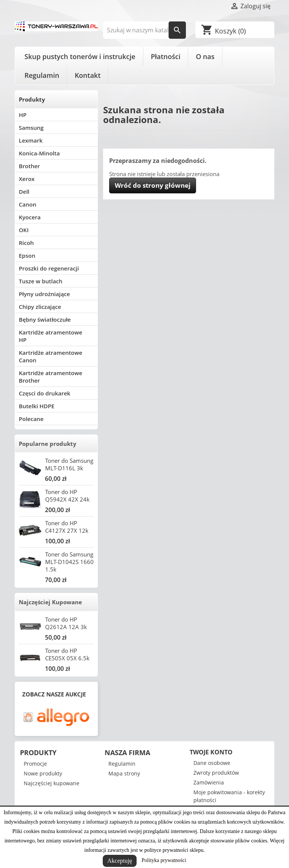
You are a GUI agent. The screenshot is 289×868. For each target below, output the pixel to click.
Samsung (31, 128)
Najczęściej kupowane (52, 783)
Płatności (166, 56)
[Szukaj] (145, 30)
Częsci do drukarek (45, 393)
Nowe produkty (43, 773)
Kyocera (30, 217)
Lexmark (31, 140)
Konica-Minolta (39, 153)
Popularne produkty (48, 444)
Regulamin (42, 75)
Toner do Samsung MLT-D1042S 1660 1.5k (69, 562)
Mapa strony (124, 773)
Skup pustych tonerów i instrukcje (80, 56)
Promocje (35, 764)
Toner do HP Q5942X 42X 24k (67, 496)
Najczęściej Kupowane (50, 602)
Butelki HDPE (37, 406)
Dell (24, 192)
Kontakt (87, 75)
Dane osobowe (212, 763)
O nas (205, 56)
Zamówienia (209, 782)
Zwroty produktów (216, 773)
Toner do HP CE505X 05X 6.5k (67, 654)
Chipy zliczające (40, 307)
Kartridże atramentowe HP (51, 336)
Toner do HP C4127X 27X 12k (67, 527)
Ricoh (26, 243)
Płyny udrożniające (44, 294)
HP (23, 115)
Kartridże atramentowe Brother (51, 377)
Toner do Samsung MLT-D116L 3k (69, 464)
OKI (24, 230)
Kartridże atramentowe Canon (51, 356)
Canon (27, 204)
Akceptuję (120, 861)
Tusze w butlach (41, 281)
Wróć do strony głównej (153, 185)
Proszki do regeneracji (49, 268)
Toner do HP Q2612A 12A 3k (66, 623)
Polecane (31, 419)
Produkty (32, 99)
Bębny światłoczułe (45, 319)
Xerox (27, 179)
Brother (29, 166)
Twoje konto (211, 752)
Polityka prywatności (164, 860)
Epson (27, 255)
